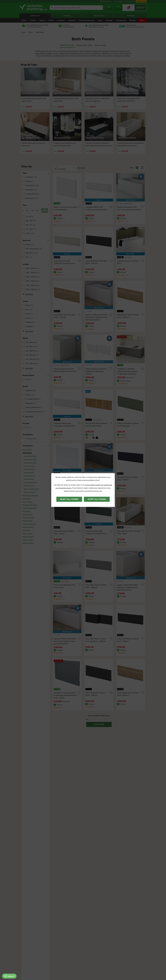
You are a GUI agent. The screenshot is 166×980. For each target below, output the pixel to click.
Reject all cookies (69, 499)
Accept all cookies (97, 499)
